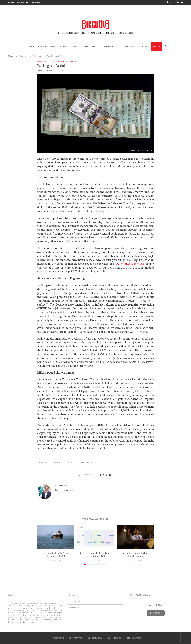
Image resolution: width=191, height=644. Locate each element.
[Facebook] (167, 2)
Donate (11, 2)
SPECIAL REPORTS (92, 46)
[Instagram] (175, 2)
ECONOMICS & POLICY (60, 46)
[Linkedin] (178, 2)
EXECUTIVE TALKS (111, 46)
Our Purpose (23, 2)
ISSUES (29, 46)
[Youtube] (182, 2)
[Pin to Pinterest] (107, 474)
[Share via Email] (110, 474)
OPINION (77, 46)
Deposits (43, 462)
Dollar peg (57, 462)
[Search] (166, 46)
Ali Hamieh (48, 70)
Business (24, 56)
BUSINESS (43, 46)
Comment (37, 56)
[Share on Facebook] (101, 474)
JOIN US (144, 46)
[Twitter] (171, 2)
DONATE (157, 46)
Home (11, 56)
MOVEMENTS (128, 46)
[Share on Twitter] (103, 474)
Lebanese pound (86, 462)
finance (70, 462)
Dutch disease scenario (130, 264)
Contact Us (36, 2)
